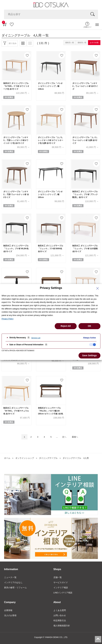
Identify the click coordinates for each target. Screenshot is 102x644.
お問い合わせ (60, 615)
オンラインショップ (25, 458)
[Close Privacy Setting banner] (98, 288)
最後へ (75, 437)
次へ (64, 437)
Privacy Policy (8, 319)
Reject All (66, 326)
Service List (36, 338)
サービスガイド (61, 582)
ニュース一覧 (10, 577)
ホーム (7, 458)
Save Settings (89, 355)
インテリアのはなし (13, 582)
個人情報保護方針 (62, 626)
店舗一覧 (58, 577)
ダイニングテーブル (48, 458)
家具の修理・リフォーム (15, 588)
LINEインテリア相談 (63, 593)
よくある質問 (60, 610)
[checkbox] (92, 345)
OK (90, 326)
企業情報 (8, 610)
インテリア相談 (61, 588)
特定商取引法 (60, 621)
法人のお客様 (10, 615)
